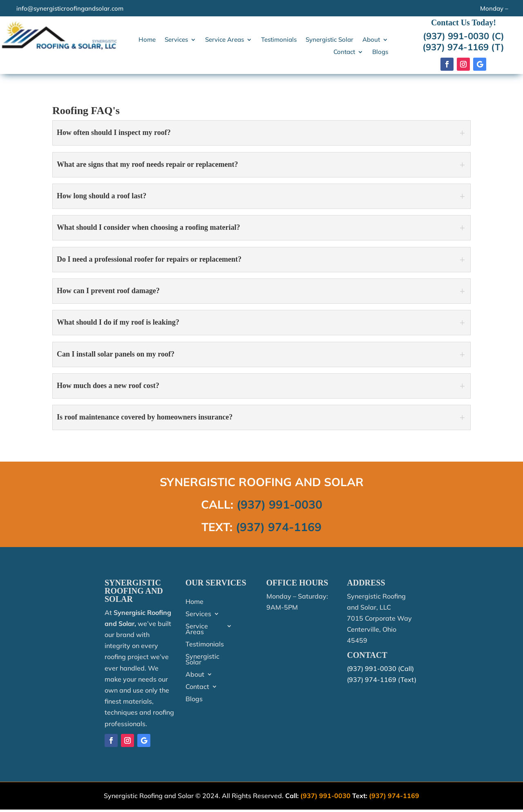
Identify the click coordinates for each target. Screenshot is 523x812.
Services (176, 40)
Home (147, 40)
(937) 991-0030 (279, 504)
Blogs (380, 52)
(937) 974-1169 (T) (463, 47)
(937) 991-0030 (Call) (380, 668)
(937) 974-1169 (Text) (382, 680)
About (371, 40)
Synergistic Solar (330, 40)
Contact (344, 52)
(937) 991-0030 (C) (464, 36)
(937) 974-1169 (279, 527)
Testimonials (279, 40)
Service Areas (225, 40)
